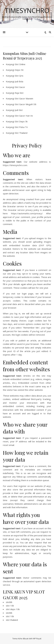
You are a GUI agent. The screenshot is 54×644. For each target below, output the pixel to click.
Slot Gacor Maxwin (24, 98)
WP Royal (37, 639)
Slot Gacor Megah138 (26, 104)
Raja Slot (19, 93)
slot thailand (12, 620)
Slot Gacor (20, 87)
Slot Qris (19, 76)
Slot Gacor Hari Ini (24, 116)
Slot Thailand (21, 133)
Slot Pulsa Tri (21, 127)
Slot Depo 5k (21, 121)
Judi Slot (19, 110)
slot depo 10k (13, 609)
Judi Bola (19, 81)
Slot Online (20, 64)
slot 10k (10, 606)
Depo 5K (19, 70)
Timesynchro (27, 10)
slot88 (9, 602)
